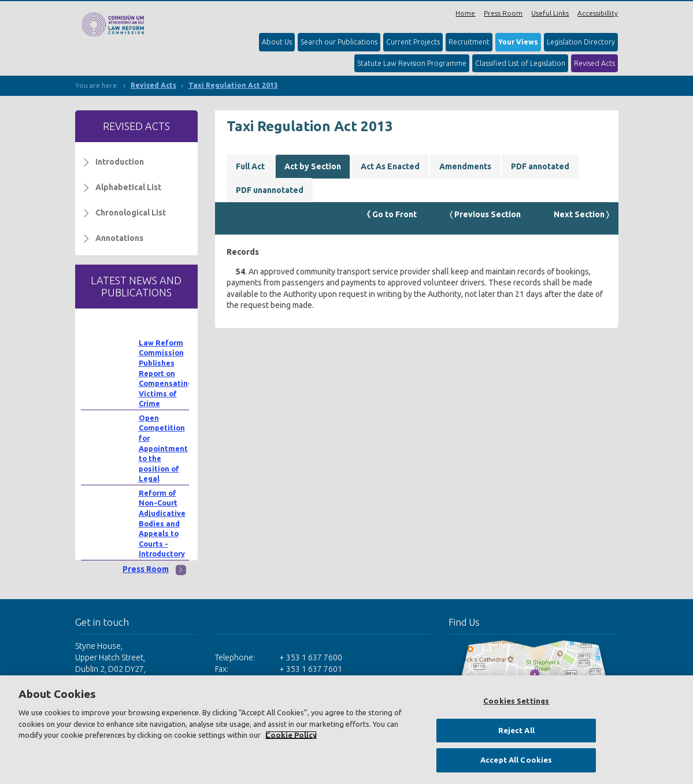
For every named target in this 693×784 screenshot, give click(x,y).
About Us (277, 42)
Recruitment (469, 42)
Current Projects (413, 42)
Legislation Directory (581, 42)
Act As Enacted (390, 166)
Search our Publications (339, 42)
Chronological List (131, 213)
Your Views (518, 42)
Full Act (250, 166)
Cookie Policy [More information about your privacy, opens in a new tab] (291, 735)
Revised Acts (594, 63)
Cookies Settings (516, 701)
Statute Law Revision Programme (412, 63)
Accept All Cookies (516, 760)
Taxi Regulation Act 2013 (233, 85)
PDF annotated (540, 166)
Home (465, 13)
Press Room (503, 13)
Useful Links (550, 13)
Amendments (465, 166)
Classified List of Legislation (520, 63)
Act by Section (313, 166)
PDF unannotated (270, 190)
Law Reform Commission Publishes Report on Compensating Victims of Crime (166, 373)
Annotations (119, 238)
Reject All (516, 730)
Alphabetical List (128, 187)
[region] (346, 730)
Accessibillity (598, 13)
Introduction (120, 162)
